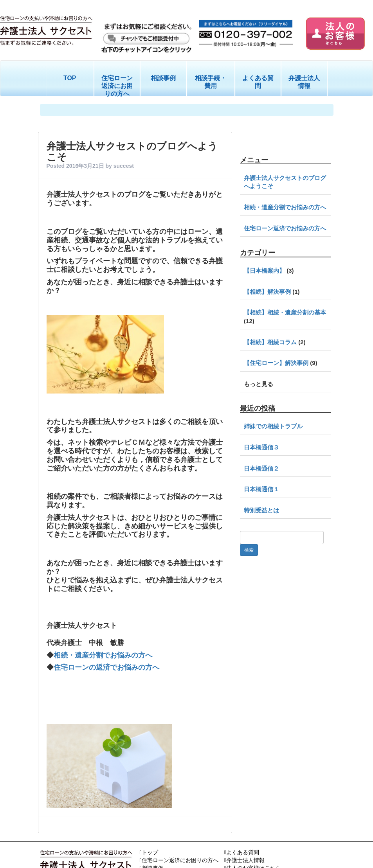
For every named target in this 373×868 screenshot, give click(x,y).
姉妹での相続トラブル (273, 426)
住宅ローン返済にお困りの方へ (117, 86)
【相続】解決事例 (267, 292)
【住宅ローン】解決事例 (276, 363)
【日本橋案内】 (264, 270)
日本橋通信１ (261, 489)
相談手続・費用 (211, 82)
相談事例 (163, 78)
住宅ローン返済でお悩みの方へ (285, 228)
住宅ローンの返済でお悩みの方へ (108, 645)
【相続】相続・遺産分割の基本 (285, 312)
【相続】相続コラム (270, 342)
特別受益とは (261, 510)
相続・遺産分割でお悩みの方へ (104, 633)
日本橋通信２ (261, 468)
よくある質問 (258, 82)
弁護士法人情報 (304, 82)
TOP (70, 78)
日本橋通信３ (261, 447)
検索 (249, 550)
